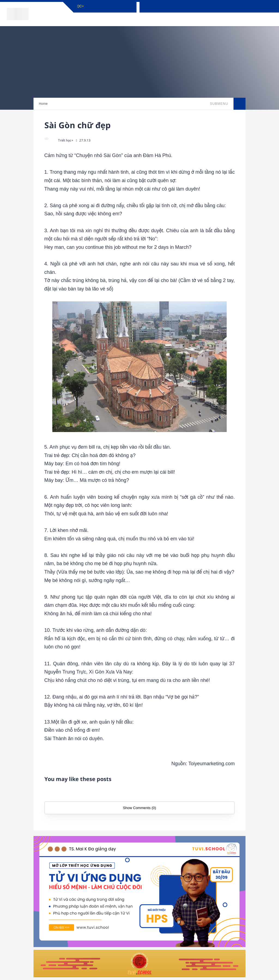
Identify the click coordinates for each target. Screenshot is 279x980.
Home (43, 104)
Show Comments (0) (139, 808)
